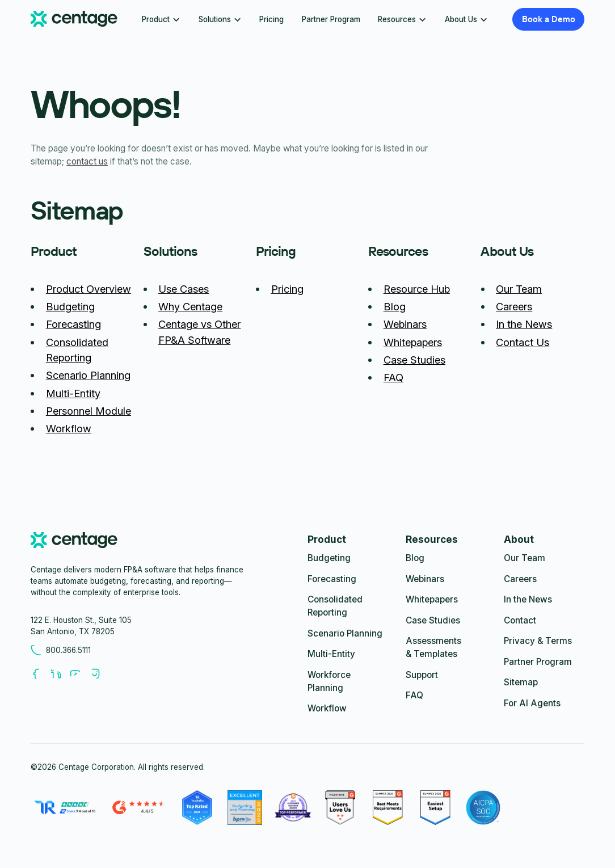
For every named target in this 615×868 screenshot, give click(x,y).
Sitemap (521, 682)
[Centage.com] (74, 19)
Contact (520, 620)
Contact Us (523, 342)
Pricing (271, 19)
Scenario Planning (88, 375)
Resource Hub (417, 289)
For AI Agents (532, 703)
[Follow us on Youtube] (79, 673)
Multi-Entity (73, 393)
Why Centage (190, 306)
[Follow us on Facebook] (40, 673)
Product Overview (89, 289)
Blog (395, 306)
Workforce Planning (329, 681)
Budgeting (70, 306)
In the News (524, 324)
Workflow (69, 428)
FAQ (393, 377)
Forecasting (73, 324)
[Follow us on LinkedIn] (60, 673)
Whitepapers (413, 342)
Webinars (405, 324)
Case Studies (414, 360)
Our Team (519, 289)
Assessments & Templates (433, 647)
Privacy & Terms (538, 641)
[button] (161, 19)
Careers (514, 306)
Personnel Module (89, 411)
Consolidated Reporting (335, 606)
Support (422, 675)
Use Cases (184, 289)
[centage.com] (74, 542)
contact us (87, 161)
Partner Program (331, 19)
